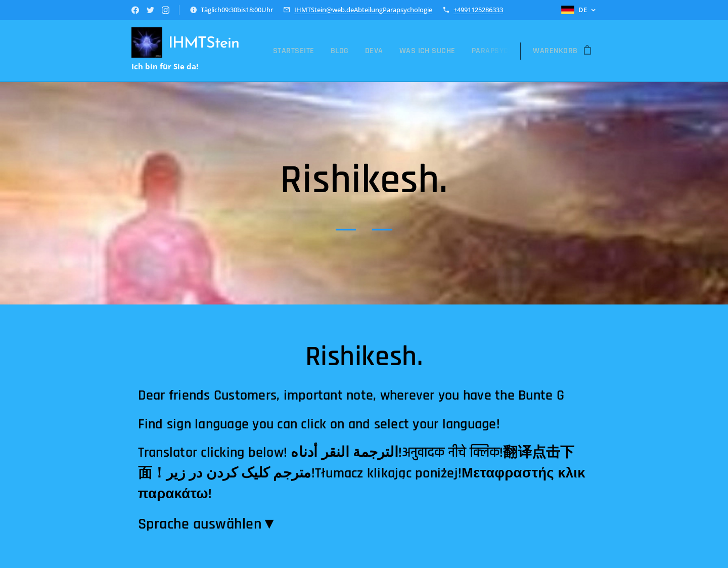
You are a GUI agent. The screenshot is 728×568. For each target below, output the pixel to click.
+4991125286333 (478, 10)
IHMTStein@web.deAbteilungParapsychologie (363, 10)
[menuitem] (297, 51)
